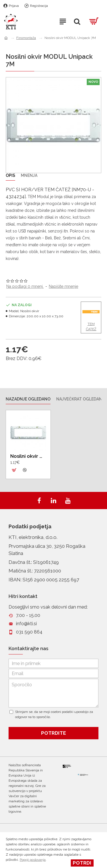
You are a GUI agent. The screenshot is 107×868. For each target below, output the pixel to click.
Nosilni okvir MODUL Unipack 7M (28, 456)
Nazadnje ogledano (28, 399)
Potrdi (82, 863)
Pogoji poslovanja (33, 860)
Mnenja (29, 175)
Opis (10, 175)
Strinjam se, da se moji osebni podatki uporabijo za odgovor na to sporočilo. (51, 714)
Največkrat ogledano (81, 399)
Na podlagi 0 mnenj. (25, 286)
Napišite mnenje (63, 286)
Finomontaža (26, 38)
